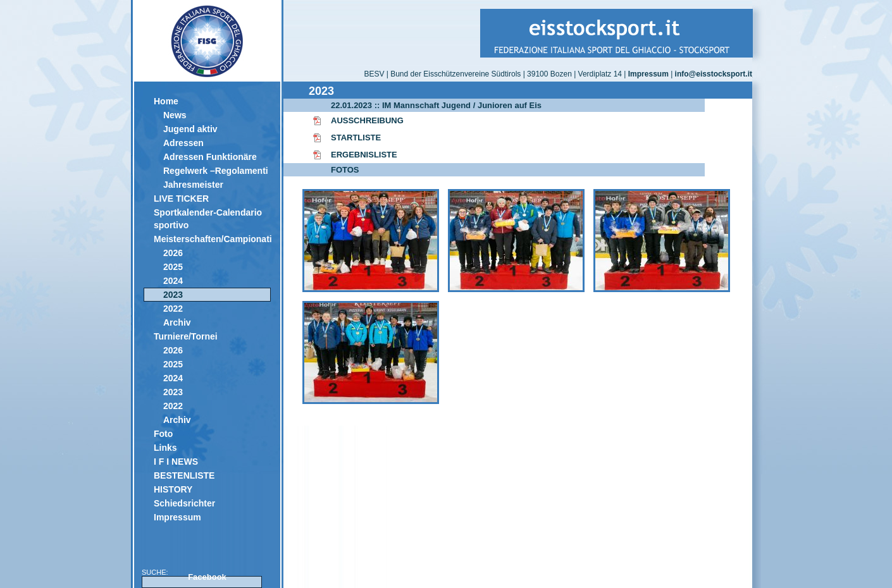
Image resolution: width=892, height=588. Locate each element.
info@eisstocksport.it (714, 74)
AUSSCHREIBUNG (367, 120)
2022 (173, 309)
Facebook (207, 577)
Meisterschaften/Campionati (212, 239)
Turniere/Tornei (186, 336)
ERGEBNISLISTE (364, 155)
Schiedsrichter (184, 503)
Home (166, 101)
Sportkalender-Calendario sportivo (208, 219)
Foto (163, 434)
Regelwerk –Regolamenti (216, 171)
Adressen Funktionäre (210, 157)
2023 (173, 295)
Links (165, 448)
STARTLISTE (356, 138)
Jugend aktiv (190, 129)
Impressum (177, 517)
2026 (173, 253)
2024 (173, 281)
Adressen (183, 143)
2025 (173, 267)
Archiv (177, 322)
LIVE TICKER (181, 199)
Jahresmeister (193, 185)
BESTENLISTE (184, 475)
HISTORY (173, 489)
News (175, 115)
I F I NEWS (176, 462)
